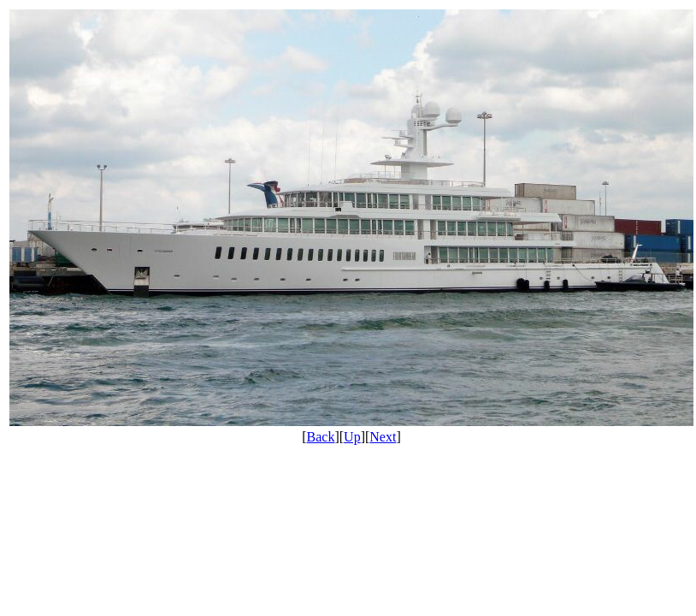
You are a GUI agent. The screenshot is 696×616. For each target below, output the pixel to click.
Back (321, 437)
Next (383, 437)
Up (352, 437)
